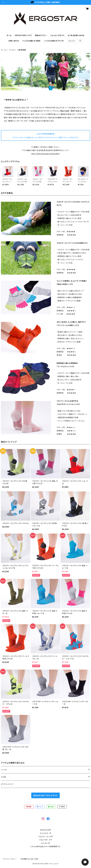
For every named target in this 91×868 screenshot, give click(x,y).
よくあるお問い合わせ (76, 35)
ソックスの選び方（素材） (32, 41)
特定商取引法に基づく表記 (30, 859)
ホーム (9, 35)
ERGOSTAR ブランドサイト (46, 796)
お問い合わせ (14, 41)
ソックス (12, 50)
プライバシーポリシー (10, 859)
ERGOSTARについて (23, 35)
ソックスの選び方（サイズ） (54, 41)
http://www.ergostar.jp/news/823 (45, 154)
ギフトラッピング (7, 784)
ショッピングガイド (57, 35)
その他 (3, 777)
